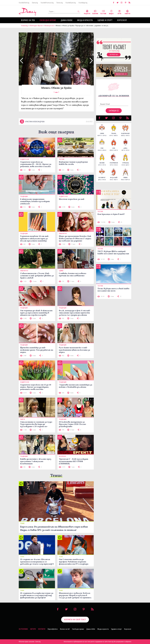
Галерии (95, 12)
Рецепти (87, 12)
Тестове (103, 12)
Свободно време (48, 20)
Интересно (49, 26)
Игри (119, 12)
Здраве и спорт (105, 20)
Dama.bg (35, 3)
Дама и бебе (67, 20)
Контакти (42, 629)
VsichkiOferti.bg (24, 3)
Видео (111, 12)
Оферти (127, 12)
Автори (33, 629)
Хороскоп (122, 20)
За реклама (23, 629)
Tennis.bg (60, 3)
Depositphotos (53, 629)
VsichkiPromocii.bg (47, 3)
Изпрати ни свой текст (75, 620)
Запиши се (114, 111)
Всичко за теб (28, 20)
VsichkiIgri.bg (83, 3)
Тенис (56, 475)
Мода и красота (85, 20)
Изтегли (114, 55)
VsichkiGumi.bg (71, 3)
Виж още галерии (56, 132)
